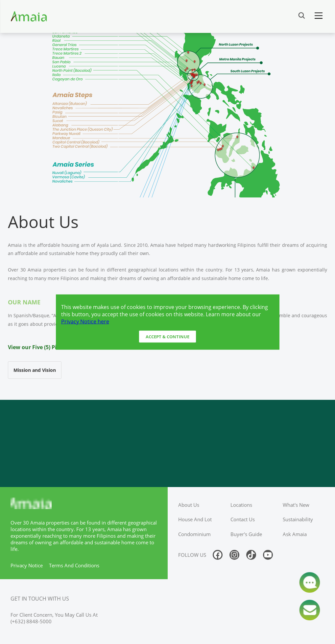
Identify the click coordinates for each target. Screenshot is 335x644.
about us (189, 505)
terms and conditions (74, 565)
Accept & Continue (167, 337)
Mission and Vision (35, 370)
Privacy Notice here (85, 321)
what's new (296, 505)
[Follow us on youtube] (268, 555)
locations (241, 505)
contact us (243, 519)
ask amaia (295, 534)
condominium (194, 534)
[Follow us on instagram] (234, 555)
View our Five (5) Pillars (38, 347)
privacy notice (27, 565)
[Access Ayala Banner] (167, 443)
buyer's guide (246, 534)
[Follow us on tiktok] (251, 555)
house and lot (195, 519)
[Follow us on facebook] (218, 555)
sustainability (298, 519)
